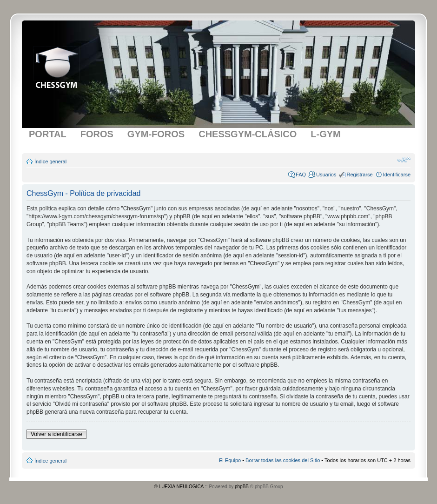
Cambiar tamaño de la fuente (404, 160)
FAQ (301, 175)
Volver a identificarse (56, 434)
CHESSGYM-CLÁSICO (248, 134)
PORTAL (48, 134)
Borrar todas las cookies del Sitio (283, 460)
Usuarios (326, 175)
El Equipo (230, 460)
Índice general (50, 161)
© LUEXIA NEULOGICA (179, 487)
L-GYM (325, 134)
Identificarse (397, 175)
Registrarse (359, 175)
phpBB (242, 487)
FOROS (97, 134)
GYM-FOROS (156, 134)
